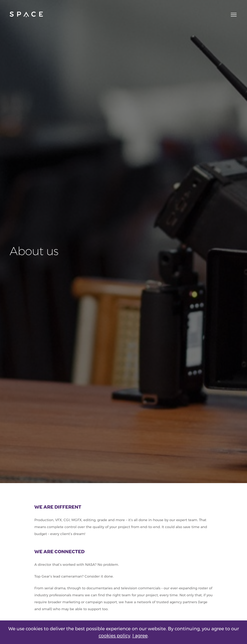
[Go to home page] (26, 14)
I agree (140, 636)
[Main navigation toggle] (233, 14)
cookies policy (114, 636)
